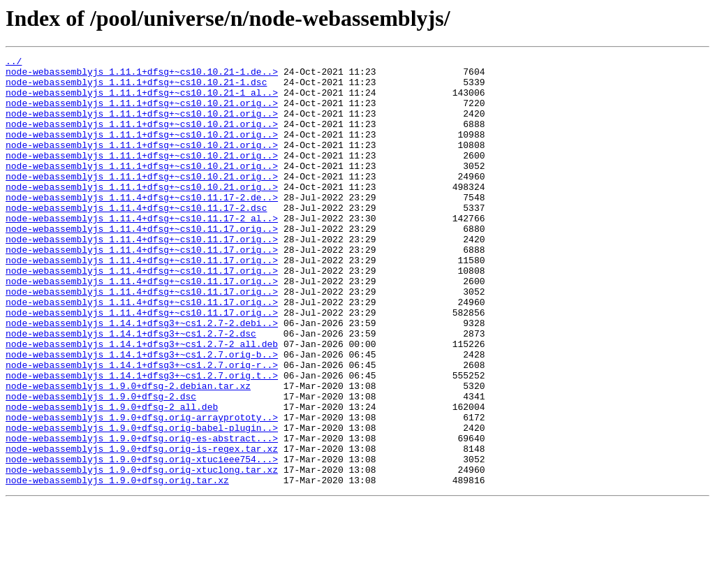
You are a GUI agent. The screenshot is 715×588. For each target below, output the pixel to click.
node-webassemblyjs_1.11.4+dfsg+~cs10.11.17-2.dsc (136, 239)
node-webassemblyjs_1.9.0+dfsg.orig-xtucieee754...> (142, 541)
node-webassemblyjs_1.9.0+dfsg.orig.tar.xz (117, 566)
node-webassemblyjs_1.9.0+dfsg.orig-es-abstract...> (142, 515)
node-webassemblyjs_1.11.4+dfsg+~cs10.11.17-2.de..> (142, 226)
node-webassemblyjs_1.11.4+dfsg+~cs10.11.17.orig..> (142, 264)
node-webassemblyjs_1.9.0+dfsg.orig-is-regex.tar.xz (142, 528)
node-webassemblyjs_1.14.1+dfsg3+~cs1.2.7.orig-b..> (142, 415)
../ (14, 63)
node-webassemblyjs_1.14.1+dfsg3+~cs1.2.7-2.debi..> (142, 377)
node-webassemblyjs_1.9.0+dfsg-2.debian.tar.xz (128, 453)
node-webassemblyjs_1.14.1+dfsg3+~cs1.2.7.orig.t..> (142, 440)
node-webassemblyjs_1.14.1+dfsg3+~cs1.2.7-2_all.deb (142, 402)
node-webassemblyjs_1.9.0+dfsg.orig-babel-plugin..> (142, 503)
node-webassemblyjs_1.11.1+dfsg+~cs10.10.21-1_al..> (142, 101)
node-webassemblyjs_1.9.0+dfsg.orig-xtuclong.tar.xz (142, 553)
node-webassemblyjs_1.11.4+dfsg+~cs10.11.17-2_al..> (142, 251)
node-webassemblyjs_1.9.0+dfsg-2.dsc (101, 465)
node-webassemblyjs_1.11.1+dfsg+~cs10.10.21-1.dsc (136, 88)
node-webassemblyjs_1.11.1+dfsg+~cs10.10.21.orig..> (142, 113)
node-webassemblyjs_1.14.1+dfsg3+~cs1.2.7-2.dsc (131, 390)
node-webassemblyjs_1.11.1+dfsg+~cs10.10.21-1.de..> (142, 75)
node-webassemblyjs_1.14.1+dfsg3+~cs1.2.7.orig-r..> (142, 427)
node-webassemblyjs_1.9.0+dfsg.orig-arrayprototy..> (142, 490)
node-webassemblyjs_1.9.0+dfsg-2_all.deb (112, 478)
